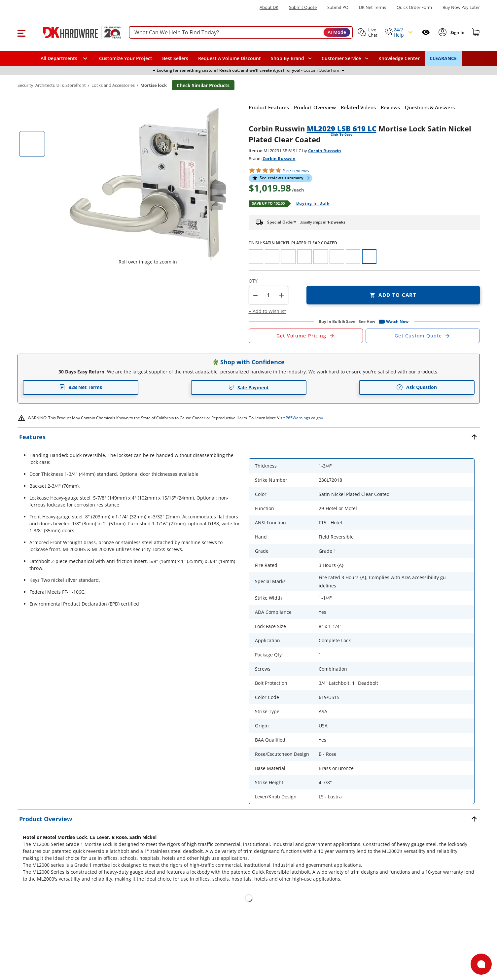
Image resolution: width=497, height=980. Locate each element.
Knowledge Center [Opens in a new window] (399, 58)
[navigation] (345, 58)
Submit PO (338, 7)
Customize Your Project (126, 58)
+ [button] (282, 295)
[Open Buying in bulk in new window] (311, 204)
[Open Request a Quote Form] (306, 336)
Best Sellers (175, 58)
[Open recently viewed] (426, 32)
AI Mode (337, 32)
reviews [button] (296, 171)
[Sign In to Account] (457, 32)
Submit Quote (303, 7)
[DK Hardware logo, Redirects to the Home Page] (75, 32)
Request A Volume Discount (230, 58)
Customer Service (341, 58)
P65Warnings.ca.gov (304, 418)
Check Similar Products (203, 85)
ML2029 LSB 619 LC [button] (342, 128)
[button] (21, 32)
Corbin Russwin (325, 151)
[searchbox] (241, 33)
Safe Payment (248, 387)
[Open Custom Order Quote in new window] (423, 336)
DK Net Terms (373, 7)
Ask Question (417, 387)
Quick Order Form (414, 7)
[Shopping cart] (476, 32)
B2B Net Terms (81, 387)
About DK (269, 7)
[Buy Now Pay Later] (461, 7)
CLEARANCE (443, 58)
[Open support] (481, 964)
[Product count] (268, 295)
